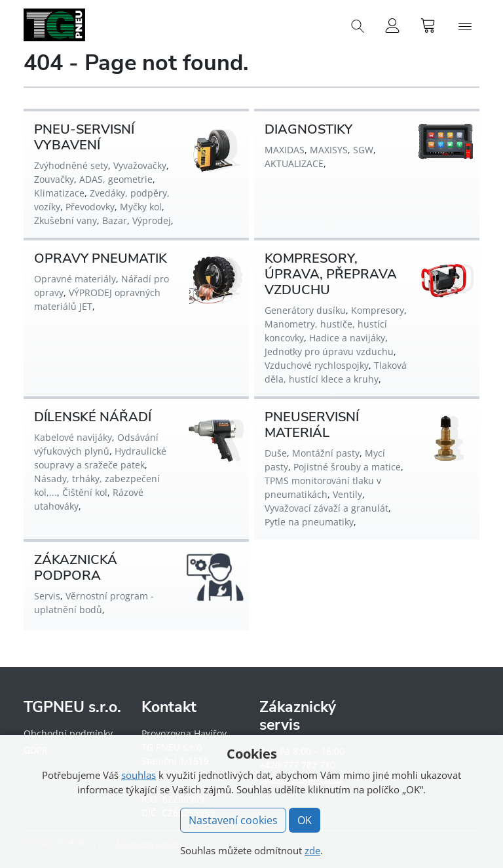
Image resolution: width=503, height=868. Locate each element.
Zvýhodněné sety (71, 165)
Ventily (347, 494)
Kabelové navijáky (73, 437)
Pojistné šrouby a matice (347, 467)
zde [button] (312, 850)
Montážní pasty (326, 453)
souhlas (139, 775)
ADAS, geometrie (116, 179)
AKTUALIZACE (294, 163)
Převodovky (90, 207)
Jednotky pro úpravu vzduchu (329, 351)
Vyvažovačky (140, 165)
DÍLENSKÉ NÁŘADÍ (93, 417)
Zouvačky (54, 179)
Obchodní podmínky (68, 733)
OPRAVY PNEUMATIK (101, 258)
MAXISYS (329, 150)
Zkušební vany (65, 220)
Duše (276, 453)
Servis (47, 596)
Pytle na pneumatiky (309, 522)
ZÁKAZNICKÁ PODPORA (76, 568)
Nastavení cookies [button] (233, 820)
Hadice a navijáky (347, 338)
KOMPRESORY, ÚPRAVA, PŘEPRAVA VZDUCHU (331, 274)
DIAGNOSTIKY (308, 129)
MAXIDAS (285, 150)
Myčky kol (141, 207)
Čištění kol (85, 492)
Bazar (115, 220)
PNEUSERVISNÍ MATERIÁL (312, 425)
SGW (363, 150)
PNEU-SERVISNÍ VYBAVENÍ (84, 137)
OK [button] (305, 820)
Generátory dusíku (305, 310)
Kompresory (378, 310)
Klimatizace (59, 193)
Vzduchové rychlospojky (317, 365)
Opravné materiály (75, 279)
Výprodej (152, 220)
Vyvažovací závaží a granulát (326, 508)
